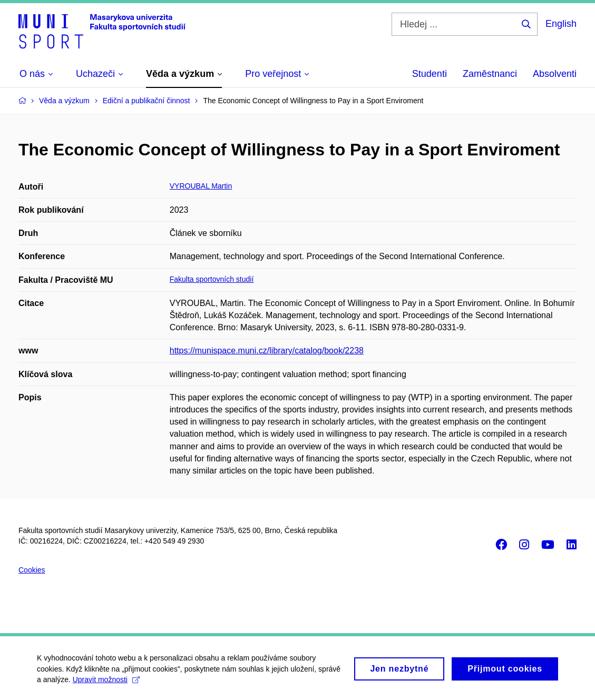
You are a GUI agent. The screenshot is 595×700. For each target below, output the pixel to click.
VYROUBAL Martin (201, 186)
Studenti (430, 74)
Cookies (32, 570)
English (561, 24)
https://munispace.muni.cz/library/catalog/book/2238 (267, 351)
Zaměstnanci (490, 74)
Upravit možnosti (106, 684)
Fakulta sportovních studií (212, 279)
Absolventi (555, 74)
